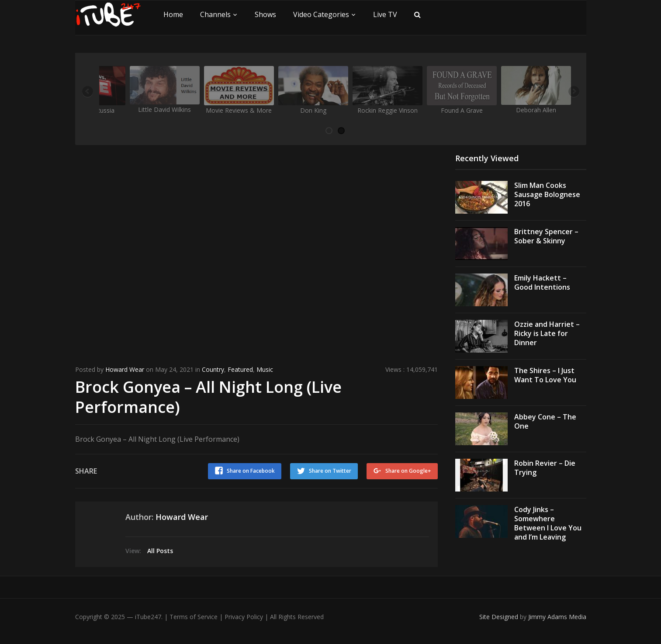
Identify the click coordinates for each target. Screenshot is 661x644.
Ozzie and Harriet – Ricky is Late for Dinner (547, 333)
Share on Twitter (330, 471)
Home (173, 14)
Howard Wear (125, 369)
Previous (88, 92)
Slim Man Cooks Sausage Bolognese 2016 (547, 194)
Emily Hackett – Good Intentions (542, 282)
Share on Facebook (251, 471)
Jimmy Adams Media (557, 617)
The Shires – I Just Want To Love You (545, 375)
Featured (240, 369)
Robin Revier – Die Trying (545, 468)
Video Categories (321, 14)
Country (213, 369)
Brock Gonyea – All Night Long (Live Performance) (208, 397)
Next (573, 92)
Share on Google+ (408, 471)
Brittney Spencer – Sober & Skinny (546, 236)
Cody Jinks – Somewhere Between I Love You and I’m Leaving (548, 523)
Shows (265, 14)
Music (265, 369)
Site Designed (500, 617)
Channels (215, 14)
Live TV (385, 14)
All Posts (160, 551)
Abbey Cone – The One (545, 421)
